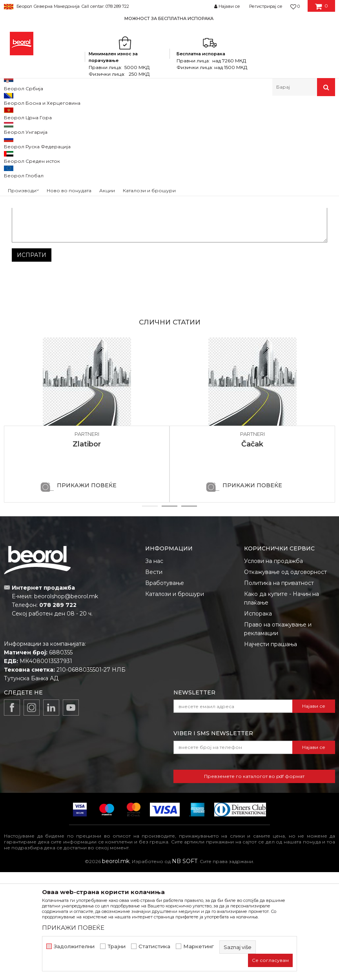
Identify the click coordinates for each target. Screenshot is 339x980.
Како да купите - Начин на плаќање (282, 706)
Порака (22, 301)
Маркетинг (199, 946)
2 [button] (170, 614)
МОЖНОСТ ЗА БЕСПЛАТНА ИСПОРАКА (169, 18)
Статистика (154, 946)
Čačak (252, 552)
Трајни (117, 946)
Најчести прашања (271, 752)
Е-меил (183, 254)
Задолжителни (74, 946)
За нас (154, 669)
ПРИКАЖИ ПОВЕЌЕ (87, 593)
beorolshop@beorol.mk (66, 704)
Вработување (165, 691)
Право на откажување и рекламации (278, 737)
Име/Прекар (30, 254)
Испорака (258, 721)
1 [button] (150, 614)
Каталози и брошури (175, 702)
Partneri (41, 113)
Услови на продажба (273, 669)
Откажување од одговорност (285, 680)
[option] (169, 18)
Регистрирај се (266, 6)
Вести (154, 680)
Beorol (19, 113)
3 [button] (189, 614)
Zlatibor (87, 552)
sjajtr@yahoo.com (253, 178)
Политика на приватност (279, 691)
